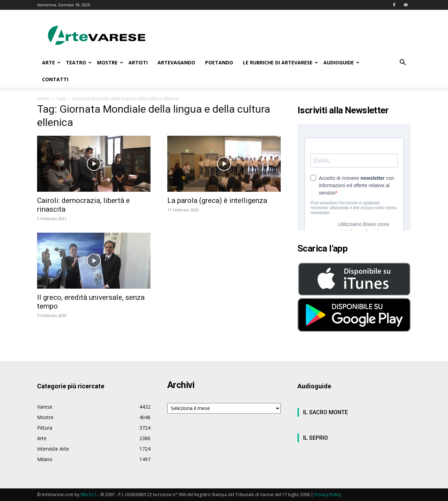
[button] (402, 63)
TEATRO (79, 62)
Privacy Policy (328, 495)
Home (43, 98)
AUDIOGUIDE (341, 62)
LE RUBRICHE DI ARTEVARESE (281, 62)
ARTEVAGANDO (176, 62)
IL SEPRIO (316, 438)
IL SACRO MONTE (325, 412)
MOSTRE (110, 62)
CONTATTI (55, 79)
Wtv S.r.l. (89, 495)
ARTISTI (138, 62)
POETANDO (219, 62)
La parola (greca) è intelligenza (217, 200)
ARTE (51, 62)
